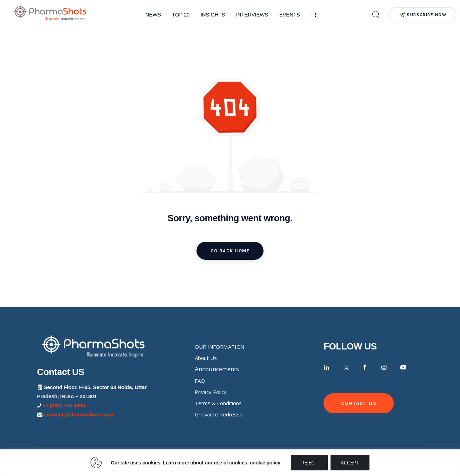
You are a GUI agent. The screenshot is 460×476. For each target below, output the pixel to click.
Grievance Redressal (219, 414)
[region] (230, 463)
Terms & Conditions (218, 403)
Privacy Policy (211, 392)
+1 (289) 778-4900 (64, 405)
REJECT (309, 463)
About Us (206, 358)
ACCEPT (350, 463)
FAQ (200, 381)
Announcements (217, 369)
